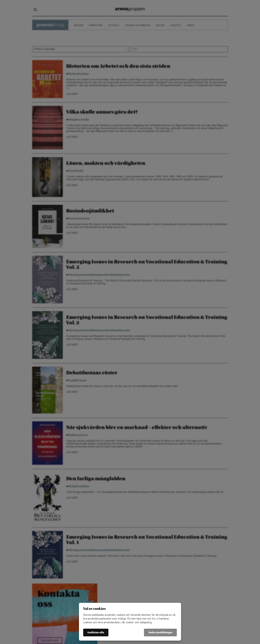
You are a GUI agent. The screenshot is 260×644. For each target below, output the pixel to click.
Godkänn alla (96, 633)
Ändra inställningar (160, 633)
